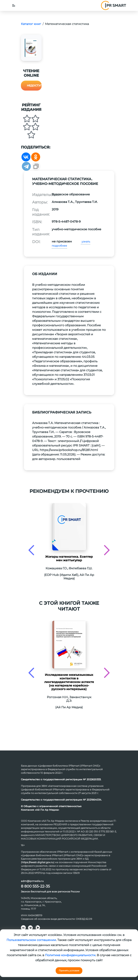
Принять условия (69, 971)
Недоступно (34, 86)
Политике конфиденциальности (70, 955)
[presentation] (31, 550)
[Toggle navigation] (14, 5)
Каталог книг (31, 24)
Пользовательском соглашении (31, 940)
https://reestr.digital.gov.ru (38, 862)
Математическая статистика (67, 24)
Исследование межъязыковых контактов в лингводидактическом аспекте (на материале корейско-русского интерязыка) (69, 682)
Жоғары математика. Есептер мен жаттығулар (69, 558)
